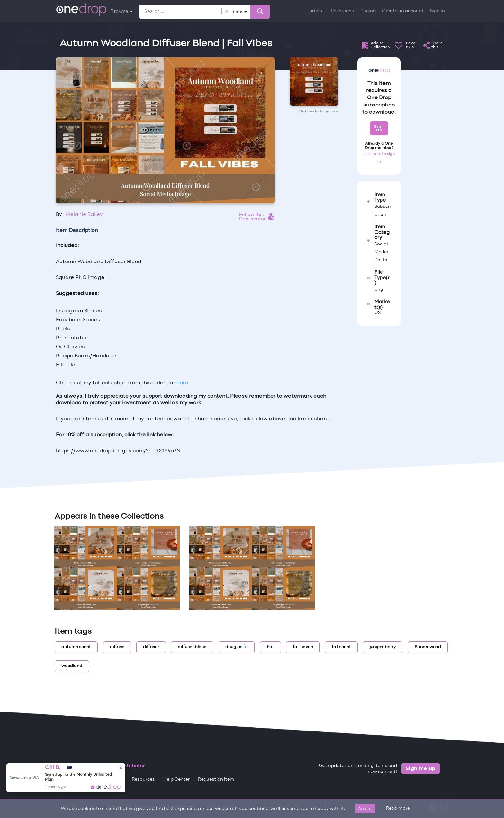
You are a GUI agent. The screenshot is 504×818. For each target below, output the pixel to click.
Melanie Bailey (84, 215)
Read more (398, 809)
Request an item (216, 780)
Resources (342, 11)
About (317, 11)
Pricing (368, 11)
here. (183, 383)
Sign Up (379, 128)
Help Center (176, 780)
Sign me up (421, 768)
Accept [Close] (365, 809)
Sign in (437, 11)
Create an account (403, 11)
